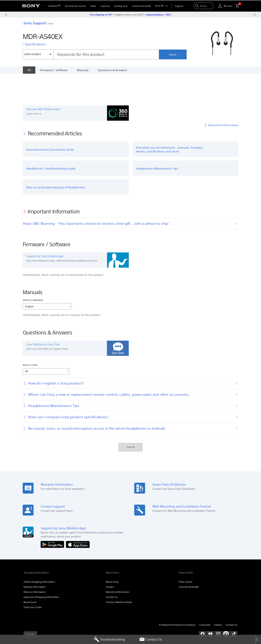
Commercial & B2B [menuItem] (141, 6)
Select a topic (30, 338)
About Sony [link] (112, 555)
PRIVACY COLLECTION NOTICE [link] (79, 624)
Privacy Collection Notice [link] (119, 575)
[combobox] (91, 54)
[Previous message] (6, 15)
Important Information (223, 98)
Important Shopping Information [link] (41, 570)
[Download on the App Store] (78, 517)
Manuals (83, 70)
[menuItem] (54, 6)
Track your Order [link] (33, 580)
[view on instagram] (218, 607)
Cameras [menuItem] (105, 6)
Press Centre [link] (185, 555)
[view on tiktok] (234, 607)
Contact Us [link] (112, 570)
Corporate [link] (205, 598)
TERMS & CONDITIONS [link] (34, 624)
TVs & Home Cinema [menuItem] (75, 6)
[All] (29, 70)
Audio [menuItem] (93, 6)
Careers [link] (110, 560)
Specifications (35, 44)
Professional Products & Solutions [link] (177, 598)
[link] (30, 608)
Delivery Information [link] (35, 560)
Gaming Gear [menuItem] (121, 6)
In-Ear (51, 23)
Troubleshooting (109, 639)
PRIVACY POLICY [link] (55, 624)
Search (173, 55)
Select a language (33, 273)
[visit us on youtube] (210, 607)
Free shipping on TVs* (101, 15)
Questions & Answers (113, 70)
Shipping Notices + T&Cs (159, 15)
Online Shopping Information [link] (39, 555)
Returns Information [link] (35, 565)
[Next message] (255, 15)
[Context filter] (38, 54)
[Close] (258, 639)
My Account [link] (30, 575)
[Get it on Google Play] (53, 517)
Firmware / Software (54, 70)
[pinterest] (226, 607)
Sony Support (34, 23)
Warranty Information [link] (118, 565)
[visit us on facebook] (203, 607)
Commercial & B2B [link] (189, 560)
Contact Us (151, 639)
